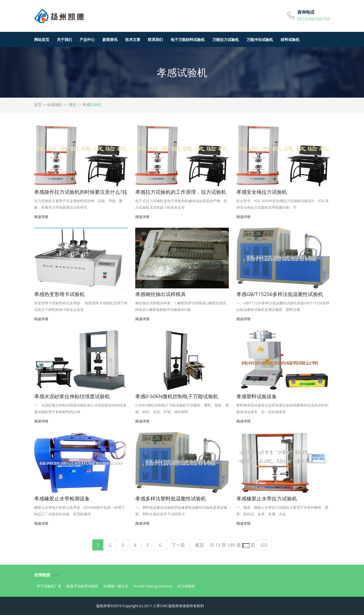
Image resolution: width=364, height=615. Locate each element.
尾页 (199, 545)
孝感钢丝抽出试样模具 (161, 294)
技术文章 (133, 39)
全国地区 (55, 104)
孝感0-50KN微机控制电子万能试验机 (177, 396)
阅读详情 (41, 217)
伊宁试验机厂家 (49, 586)
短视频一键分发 (116, 586)
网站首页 (42, 39)
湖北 (72, 104)
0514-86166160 (314, 19)
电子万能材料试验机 (188, 39)
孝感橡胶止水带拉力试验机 (267, 499)
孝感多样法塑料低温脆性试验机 (171, 499)
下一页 (178, 545)
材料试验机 (290, 39)
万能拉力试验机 (226, 39)
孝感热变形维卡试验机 (59, 294)
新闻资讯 (110, 39)
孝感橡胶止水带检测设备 (62, 499)
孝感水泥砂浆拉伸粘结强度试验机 (72, 396)
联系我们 (155, 39)
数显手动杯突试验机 (82, 586)
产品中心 (87, 39)
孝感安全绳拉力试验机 (262, 192)
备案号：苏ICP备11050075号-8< (231, 606)
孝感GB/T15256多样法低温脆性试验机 (280, 294)
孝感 (86, 104)
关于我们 (64, 39)
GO (264, 545)
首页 (38, 104)
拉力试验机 (186, 586)
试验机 (262, 606)
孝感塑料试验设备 (257, 396)
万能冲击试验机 (260, 39)
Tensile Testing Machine (153, 586)
